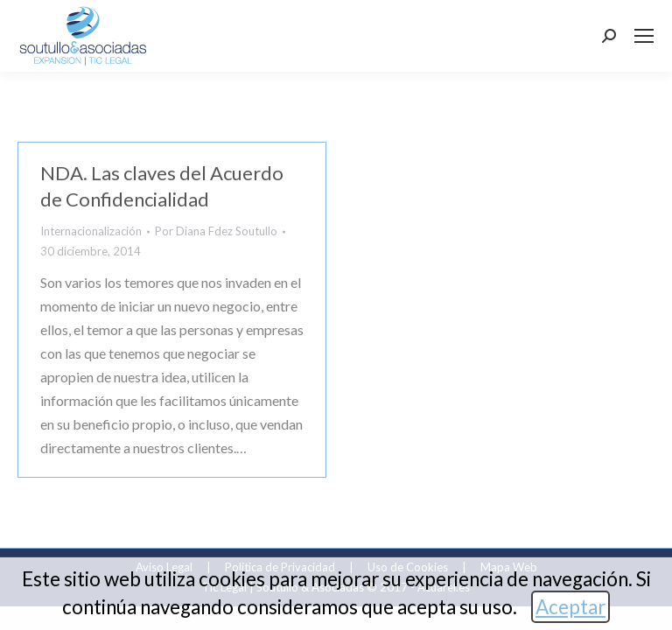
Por (216, 231)
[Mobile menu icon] (644, 36)
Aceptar (570, 607)
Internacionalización (91, 231)
